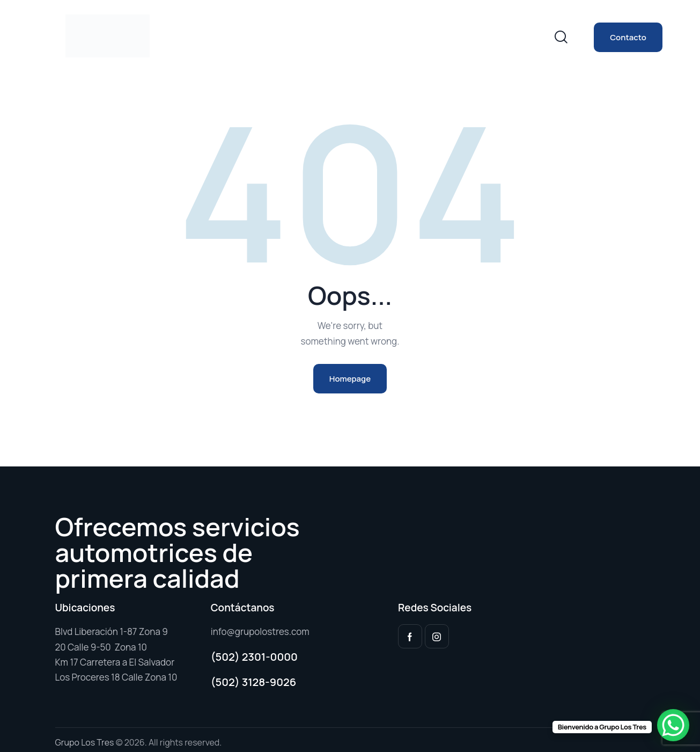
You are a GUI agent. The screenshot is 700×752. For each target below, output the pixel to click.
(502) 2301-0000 (254, 657)
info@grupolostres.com (260, 631)
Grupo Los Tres (85, 742)
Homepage (350, 379)
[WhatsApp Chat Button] (673, 725)
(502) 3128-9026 (254, 682)
